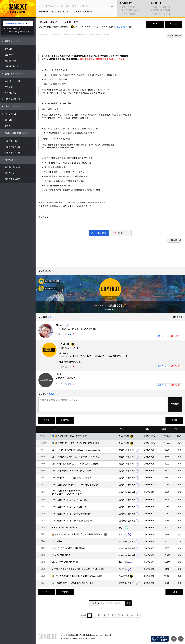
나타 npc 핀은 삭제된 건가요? (64, 562)
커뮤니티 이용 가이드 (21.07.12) (71, 436)
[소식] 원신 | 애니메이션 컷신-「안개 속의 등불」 (72, 514)
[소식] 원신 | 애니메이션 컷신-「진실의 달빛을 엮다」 (73, 521)
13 (99, 616)
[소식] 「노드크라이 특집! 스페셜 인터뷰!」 (69, 548)
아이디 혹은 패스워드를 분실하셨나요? (17, 32)
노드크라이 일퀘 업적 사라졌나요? (65, 528)
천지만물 (58, 12)
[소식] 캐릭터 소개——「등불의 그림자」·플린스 (71, 478)
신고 (131, 27)
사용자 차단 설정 (174, 36)
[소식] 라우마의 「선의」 (62, 542)
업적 (51, 12)
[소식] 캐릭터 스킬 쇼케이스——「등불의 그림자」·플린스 (75, 464)
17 (118, 616)
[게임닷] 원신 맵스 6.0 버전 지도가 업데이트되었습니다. (77, 576)
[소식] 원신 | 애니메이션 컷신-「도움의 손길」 (71, 500)
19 (127, 616)
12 (94, 616)
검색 (128, 603)
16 (113, 616)
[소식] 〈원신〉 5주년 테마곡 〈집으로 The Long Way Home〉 (76, 450)
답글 (69, 334)
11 (89, 616)
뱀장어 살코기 (69, 12)
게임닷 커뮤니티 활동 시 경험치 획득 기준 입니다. (77, 443)
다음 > (137, 616)
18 (122, 616)
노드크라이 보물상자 (84, 12)
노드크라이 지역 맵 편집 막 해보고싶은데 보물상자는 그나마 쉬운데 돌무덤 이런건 (76, 569)
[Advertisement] (110, 44)
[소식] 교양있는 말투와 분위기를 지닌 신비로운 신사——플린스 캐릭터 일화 (66, 492)
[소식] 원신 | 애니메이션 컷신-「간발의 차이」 (71, 507)
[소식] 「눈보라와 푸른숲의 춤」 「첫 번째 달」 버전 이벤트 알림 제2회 (76, 457)
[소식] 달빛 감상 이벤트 (61, 555)
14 (104, 616)
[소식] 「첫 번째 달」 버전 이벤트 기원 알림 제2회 (72, 471)
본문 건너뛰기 (122, 27)
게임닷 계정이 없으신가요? (13, 29)
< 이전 (83, 616)
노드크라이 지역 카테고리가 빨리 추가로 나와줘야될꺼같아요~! (79, 535)
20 (131, 616)
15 (108, 616)
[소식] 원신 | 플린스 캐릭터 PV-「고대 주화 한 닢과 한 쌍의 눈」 (76, 485)
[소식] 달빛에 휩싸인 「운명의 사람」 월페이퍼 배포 (72, 583)
